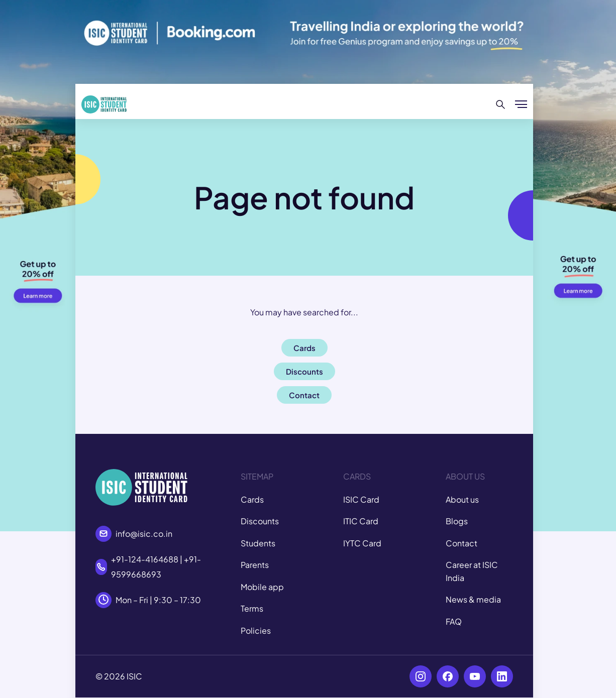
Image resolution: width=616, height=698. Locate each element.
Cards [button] (304, 348)
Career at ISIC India (472, 571)
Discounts (260, 521)
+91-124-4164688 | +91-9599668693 (156, 567)
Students (258, 543)
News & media (473, 599)
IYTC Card (362, 543)
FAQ (454, 621)
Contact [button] (304, 395)
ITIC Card (361, 521)
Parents (255, 565)
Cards (252, 499)
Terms (252, 608)
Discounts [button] (304, 371)
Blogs (457, 521)
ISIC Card (361, 499)
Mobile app (262, 587)
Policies (256, 630)
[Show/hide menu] (521, 104)
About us (462, 499)
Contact (461, 543)
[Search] (501, 104)
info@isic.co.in (144, 534)
